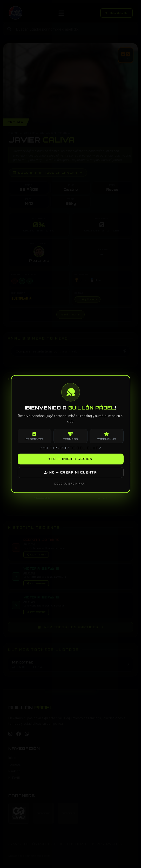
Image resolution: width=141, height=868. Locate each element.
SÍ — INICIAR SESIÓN (71, 459)
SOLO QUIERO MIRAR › (70, 483)
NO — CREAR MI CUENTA (70, 472)
